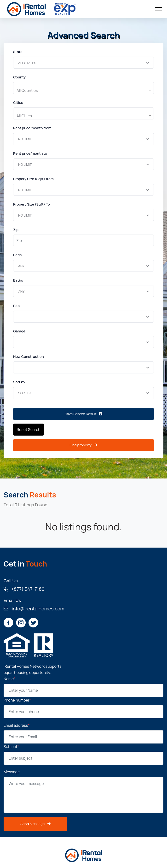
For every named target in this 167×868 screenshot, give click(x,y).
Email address (17, 725)
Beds (17, 255)
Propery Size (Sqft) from (33, 179)
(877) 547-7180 (24, 589)
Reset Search (29, 430)
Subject (11, 747)
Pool (17, 306)
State (18, 52)
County (19, 77)
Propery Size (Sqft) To (32, 204)
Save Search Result (83, 414)
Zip (16, 230)
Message (12, 772)
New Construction (29, 357)
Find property (84, 445)
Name (10, 679)
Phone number (17, 700)
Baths (18, 280)
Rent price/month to (30, 153)
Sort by (19, 382)
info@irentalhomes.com (34, 609)
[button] (83, 90)
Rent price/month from (32, 128)
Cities (18, 103)
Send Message (35, 824)
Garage (19, 331)
